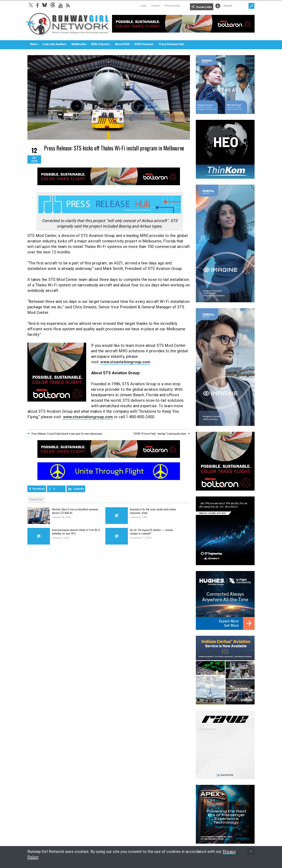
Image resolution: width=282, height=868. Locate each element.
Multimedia (79, 44)
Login (143, 6)
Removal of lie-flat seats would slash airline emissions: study (154, 512)
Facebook (39, 490)
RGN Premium (144, 44)
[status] (251, 852)
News (34, 44)
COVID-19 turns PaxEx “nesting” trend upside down (160, 434)
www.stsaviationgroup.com (125, 363)
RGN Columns (100, 44)
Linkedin (79, 490)
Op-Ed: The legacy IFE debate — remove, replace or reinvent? (153, 532)
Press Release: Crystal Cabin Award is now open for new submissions (67, 434)
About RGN (122, 44)
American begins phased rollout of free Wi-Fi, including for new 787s (76, 532)
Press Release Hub (171, 44)
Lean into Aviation (54, 44)
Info (218, 6)
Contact (156, 6)
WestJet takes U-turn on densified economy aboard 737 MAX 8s (77, 512)
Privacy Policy (172, 6)
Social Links (204, 7)
